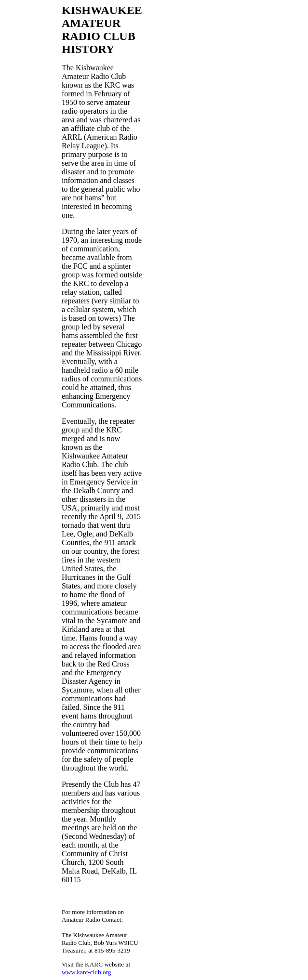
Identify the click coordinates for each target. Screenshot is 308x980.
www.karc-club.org (87, 972)
